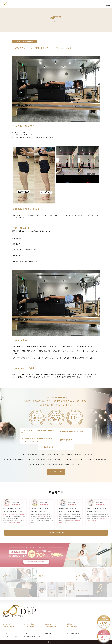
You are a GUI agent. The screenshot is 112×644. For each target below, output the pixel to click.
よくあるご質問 (29, 627)
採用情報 (48, 634)
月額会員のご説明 (72, 627)
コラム (26, 634)
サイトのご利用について (10, 636)
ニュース (6, 634)
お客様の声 (70, 624)
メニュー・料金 (29, 624)
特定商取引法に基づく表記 (32, 636)
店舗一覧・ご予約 (8, 627)
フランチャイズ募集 (73, 634)
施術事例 (48, 624)
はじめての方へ (8, 624)
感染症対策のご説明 (52, 627)
